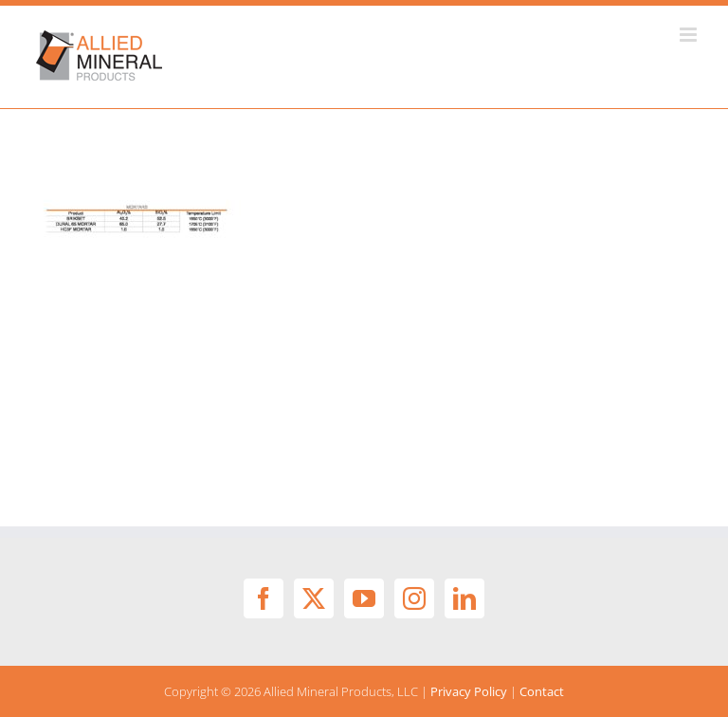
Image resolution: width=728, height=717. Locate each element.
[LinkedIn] (464, 598)
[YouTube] (364, 598)
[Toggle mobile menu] (690, 35)
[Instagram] (414, 598)
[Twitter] (314, 598)
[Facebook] (264, 598)
